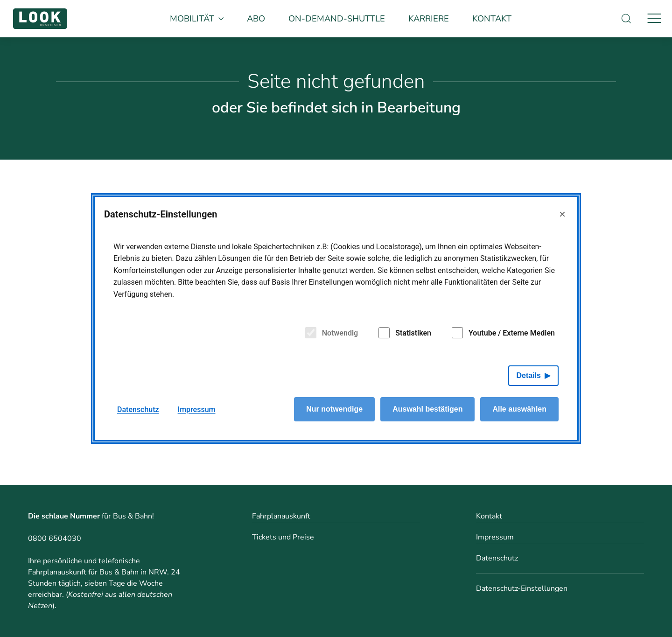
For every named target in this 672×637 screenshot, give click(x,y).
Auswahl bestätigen (427, 409)
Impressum (495, 537)
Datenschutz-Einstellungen (522, 588)
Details (529, 375)
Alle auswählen (519, 409)
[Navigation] (654, 19)
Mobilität (197, 18)
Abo (256, 18)
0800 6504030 (55, 539)
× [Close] (562, 214)
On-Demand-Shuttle (337, 18)
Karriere (429, 18)
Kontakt (492, 18)
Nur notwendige (334, 409)
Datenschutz (497, 558)
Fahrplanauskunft (281, 516)
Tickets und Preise (283, 537)
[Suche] (626, 19)
